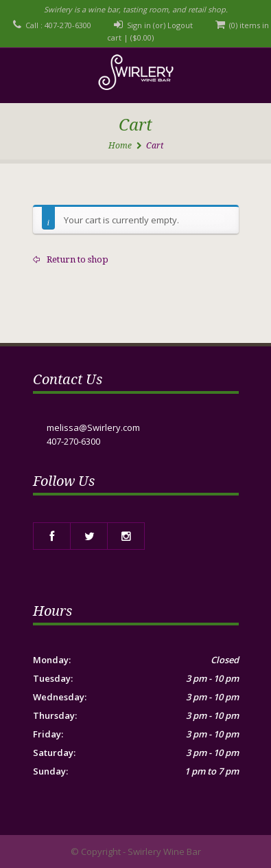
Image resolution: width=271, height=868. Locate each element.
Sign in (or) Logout (160, 25)
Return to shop (76, 259)
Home (120, 146)
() (142, 37)
